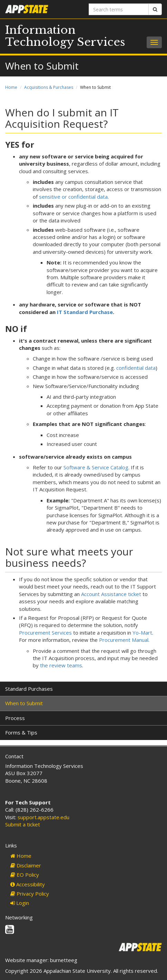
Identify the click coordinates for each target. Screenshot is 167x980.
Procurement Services (45, 633)
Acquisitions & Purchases (49, 87)
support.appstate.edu (43, 817)
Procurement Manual (124, 640)
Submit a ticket (23, 824)
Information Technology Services (65, 36)
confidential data (136, 368)
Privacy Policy (30, 894)
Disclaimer (26, 865)
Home (11, 87)
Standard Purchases (29, 689)
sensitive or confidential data (73, 197)
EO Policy (25, 875)
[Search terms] (119, 9)
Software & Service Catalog (96, 467)
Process (15, 718)
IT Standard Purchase (85, 312)
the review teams (61, 665)
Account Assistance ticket (111, 594)
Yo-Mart (142, 633)
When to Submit (24, 703)
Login (20, 903)
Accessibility (28, 884)
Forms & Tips (21, 732)
